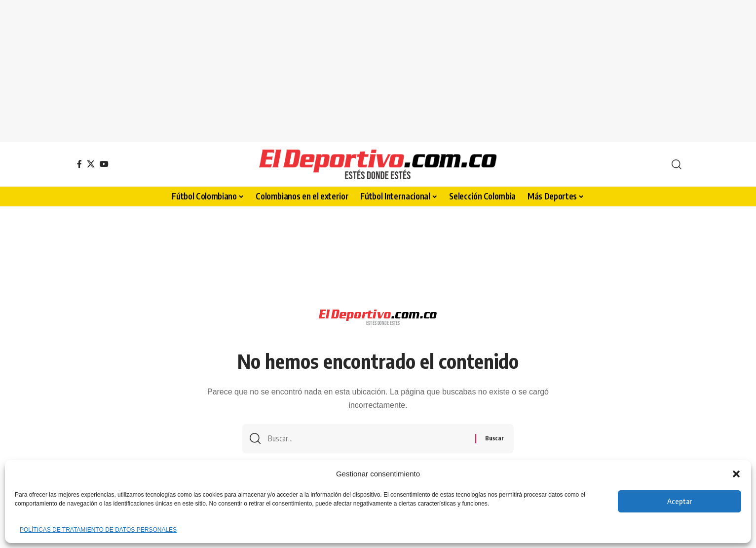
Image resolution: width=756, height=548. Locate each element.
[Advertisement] (378, 69)
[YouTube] (104, 164)
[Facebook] (79, 164)
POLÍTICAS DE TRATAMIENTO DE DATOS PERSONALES (98, 530)
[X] (91, 164)
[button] (736, 474)
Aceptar (680, 501)
